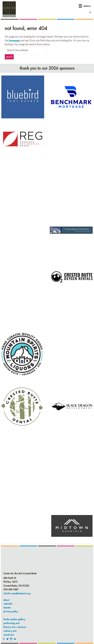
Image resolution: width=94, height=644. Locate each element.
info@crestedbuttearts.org (17, 593)
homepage (14, 41)
